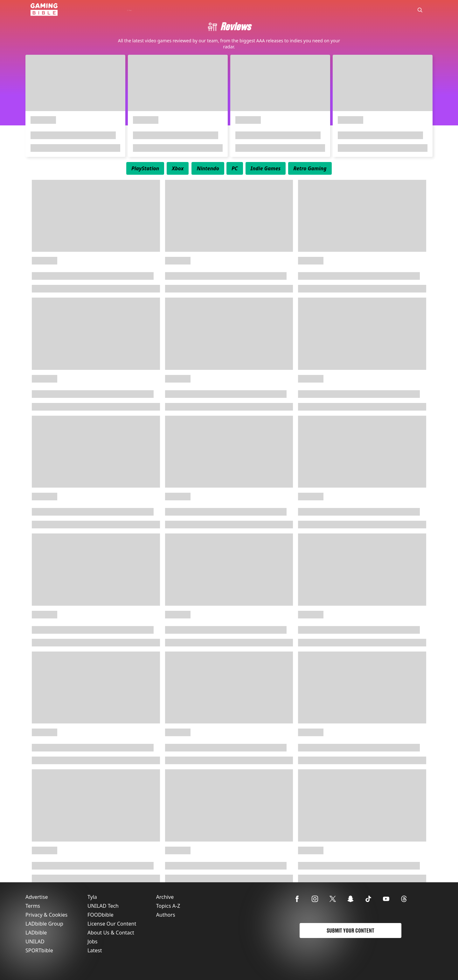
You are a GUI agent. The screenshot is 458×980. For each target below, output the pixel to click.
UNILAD (35, 941)
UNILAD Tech (103, 906)
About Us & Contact (111, 933)
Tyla (92, 897)
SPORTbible (39, 950)
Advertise (37, 897)
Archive (165, 897)
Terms (33, 906)
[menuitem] (145, 168)
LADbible (36, 933)
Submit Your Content (350, 931)
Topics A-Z (168, 906)
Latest (95, 950)
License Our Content (112, 924)
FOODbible (101, 915)
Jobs (93, 941)
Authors (166, 915)
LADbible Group (44, 924)
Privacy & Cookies (46, 915)
